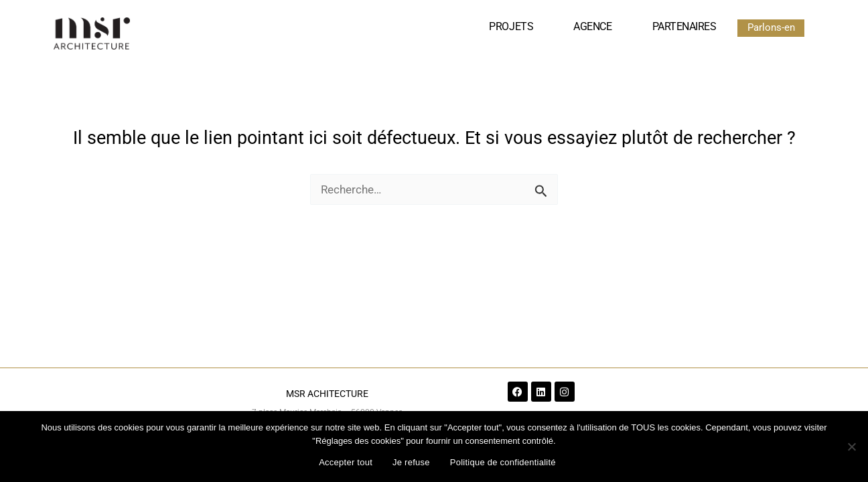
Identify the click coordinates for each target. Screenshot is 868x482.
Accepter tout (346, 462)
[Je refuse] (851, 447)
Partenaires (684, 26)
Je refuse (411, 462)
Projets (511, 26)
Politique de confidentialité (503, 462)
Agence (592, 26)
